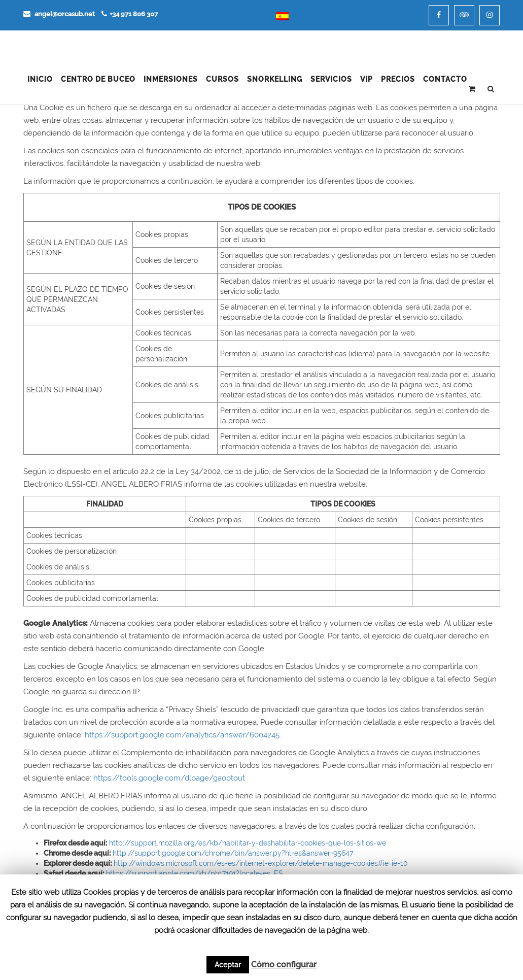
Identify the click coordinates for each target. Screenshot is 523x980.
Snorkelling (275, 79)
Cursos (222, 79)
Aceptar (228, 965)
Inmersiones (171, 79)
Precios (398, 79)
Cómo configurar (284, 965)
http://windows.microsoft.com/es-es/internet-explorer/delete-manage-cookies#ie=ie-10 (261, 863)
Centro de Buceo (98, 79)
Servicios (331, 79)
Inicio (40, 79)
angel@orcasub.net (59, 14)
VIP (367, 79)
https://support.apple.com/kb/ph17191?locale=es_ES (195, 873)
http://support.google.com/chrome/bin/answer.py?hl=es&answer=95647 (233, 853)
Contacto (445, 79)
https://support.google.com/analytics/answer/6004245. (183, 735)
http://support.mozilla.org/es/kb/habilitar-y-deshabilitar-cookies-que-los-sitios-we (248, 843)
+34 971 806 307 (130, 14)
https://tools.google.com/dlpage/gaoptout (169, 778)
